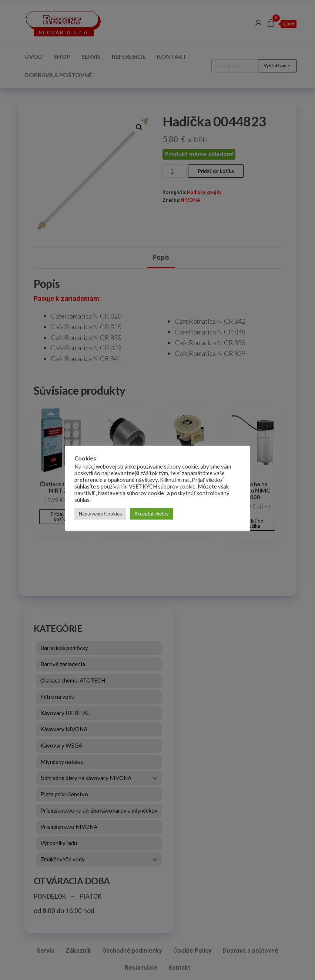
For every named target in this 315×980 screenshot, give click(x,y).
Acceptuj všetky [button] (152, 514)
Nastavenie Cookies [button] (100, 514)
